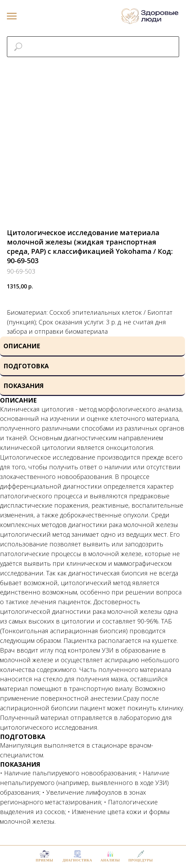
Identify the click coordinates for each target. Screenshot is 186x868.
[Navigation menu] (12, 16)
